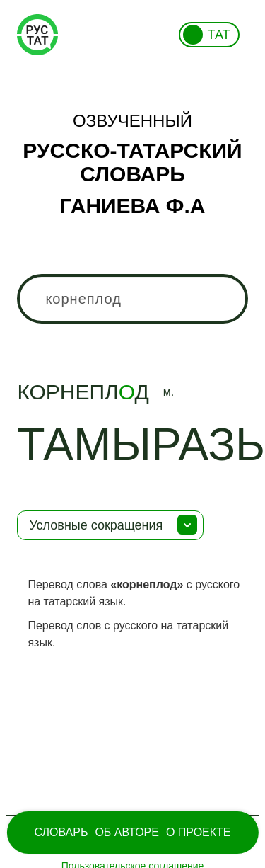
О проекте (199, 832)
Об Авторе (127, 832)
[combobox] (132, 299)
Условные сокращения (96, 525)
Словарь (61, 832)
